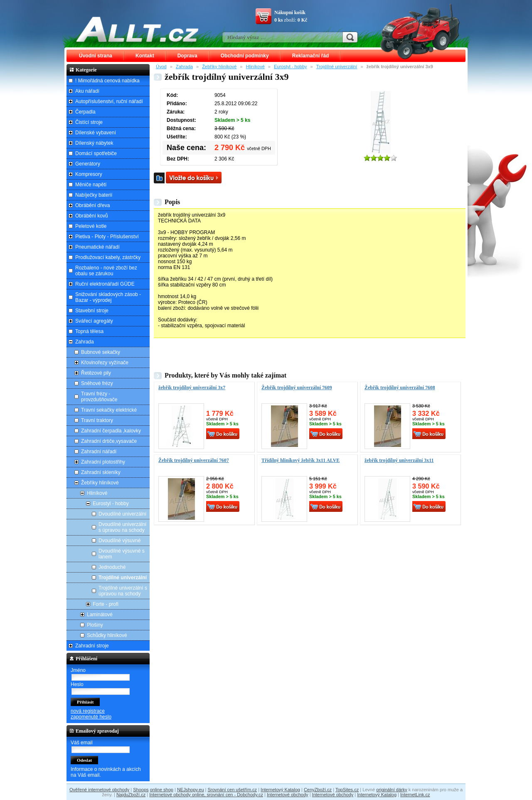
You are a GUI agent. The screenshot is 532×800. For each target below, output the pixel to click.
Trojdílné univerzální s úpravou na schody (123, 591)
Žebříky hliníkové (219, 67)
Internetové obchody (288, 795)
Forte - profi (106, 604)
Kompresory (89, 174)
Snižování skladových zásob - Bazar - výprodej (108, 297)
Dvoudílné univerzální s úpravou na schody (122, 527)
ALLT (138, 29)
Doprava (187, 56)
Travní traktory (97, 420)
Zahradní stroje (92, 646)
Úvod (161, 67)
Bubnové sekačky (101, 352)
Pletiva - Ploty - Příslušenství (107, 237)
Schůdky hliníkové (107, 635)
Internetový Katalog (280, 790)
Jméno (78, 670)
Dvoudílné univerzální (122, 514)
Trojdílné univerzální (337, 67)
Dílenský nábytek (94, 143)
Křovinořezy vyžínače (105, 363)
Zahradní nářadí (99, 452)
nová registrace (88, 711)
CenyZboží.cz (318, 790)
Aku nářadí (87, 91)
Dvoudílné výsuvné (119, 541)
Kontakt (145, 56)
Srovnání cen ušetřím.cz (233, 790)
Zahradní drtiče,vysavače (109, 441)
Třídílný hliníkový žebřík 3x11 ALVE (300, 460)
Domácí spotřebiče (96, 153)
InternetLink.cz (415, 795)
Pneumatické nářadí (97, 247)
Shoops (141, 790)
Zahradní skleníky (101, 472)
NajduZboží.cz (131, 795)
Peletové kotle (91, 226)
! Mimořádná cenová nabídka (107, 81)
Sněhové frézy (97, 383)
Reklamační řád (311, 56)
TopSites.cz (347, 790)
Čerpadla (85, 112)
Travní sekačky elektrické (109, 410)
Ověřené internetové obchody (99, 790)
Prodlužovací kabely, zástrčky (108, 257)
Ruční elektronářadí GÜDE (105, 284)
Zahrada (184, 67)
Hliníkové (255, 67)
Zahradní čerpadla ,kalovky (111, 431)
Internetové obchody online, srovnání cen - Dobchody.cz (206, 795)
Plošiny (95, 625)
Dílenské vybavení (96, 133)
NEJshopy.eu (191, 790)
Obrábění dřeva (92, 205)
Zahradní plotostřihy (103, 462)
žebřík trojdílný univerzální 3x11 (399, 460)
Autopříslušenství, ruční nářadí (109, 101)
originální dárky (392, 790)
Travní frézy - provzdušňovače (99, 397)
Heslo (77, 684)
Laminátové (100, 615)
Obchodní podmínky (245, 56)
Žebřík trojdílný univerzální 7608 (400, 388)
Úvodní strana (96, 56)
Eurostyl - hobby (290, 67)
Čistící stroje (89, 122)
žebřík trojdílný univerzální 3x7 (192, 388)
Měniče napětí (91, 185)
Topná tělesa (89, 331)
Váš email (82, 743)
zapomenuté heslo (91, 717)
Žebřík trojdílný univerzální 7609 (297, 388)
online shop (162, 790)
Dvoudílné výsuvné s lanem (122, 554)
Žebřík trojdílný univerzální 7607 (194, 460)
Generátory (88, 164)
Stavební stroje (92, 311)
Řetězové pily (96, 373)
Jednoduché (112, 567)
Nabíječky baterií (94, 195)
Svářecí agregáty (94, 321)
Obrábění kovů (92, 216)
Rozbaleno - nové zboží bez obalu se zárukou (106, 271)
